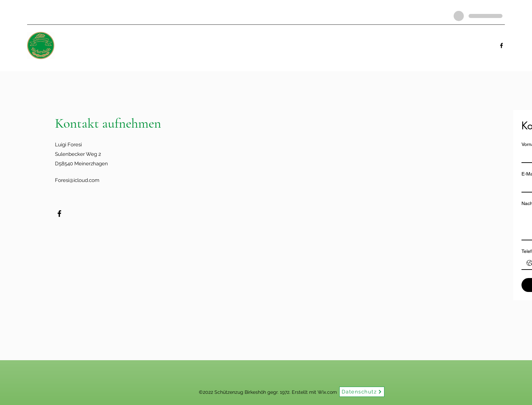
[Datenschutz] (362, 392)
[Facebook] (501, 45)
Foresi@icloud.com (77, 180)
